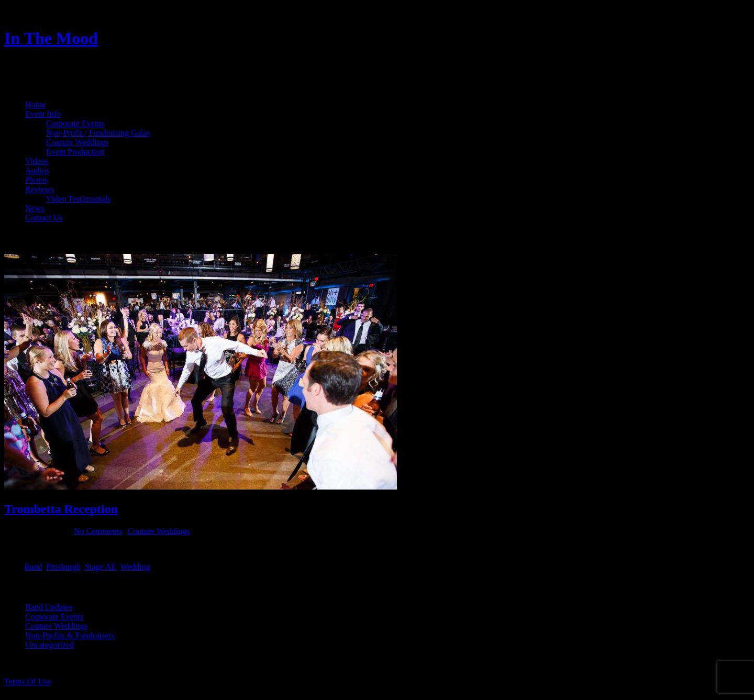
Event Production (75, 152)
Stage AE (101, 567)
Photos (37, 180)
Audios (37, 170)
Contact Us (44, 218)
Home (35, 104)
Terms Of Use (28, 681)
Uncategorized (49, 645)
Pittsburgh (63, 567)
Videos (37, 161)
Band (33, 567)
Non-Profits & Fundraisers (70, 635)
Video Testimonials (78, 199)
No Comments (98, 531)
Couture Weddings (77, 142)
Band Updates (49, 607)
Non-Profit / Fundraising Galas (98, 133)
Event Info (43, 114)
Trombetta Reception (61, 509)
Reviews (40, 189)
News (35, 208)
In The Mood (51, 38)
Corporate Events (75, 123)
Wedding (135, 567)
